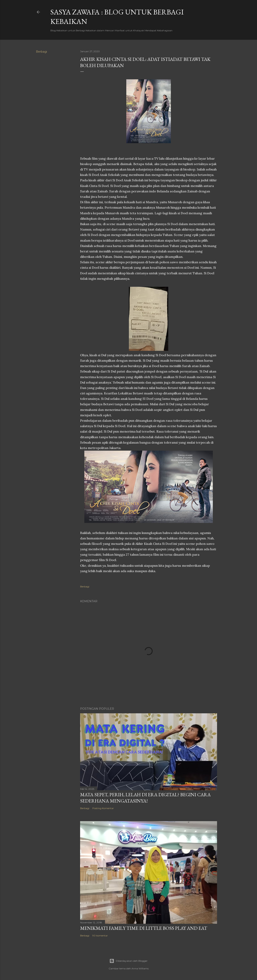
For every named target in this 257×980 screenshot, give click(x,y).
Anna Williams (140, 968)
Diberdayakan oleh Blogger (128, 961)
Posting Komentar (103, 808)
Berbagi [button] (41, 52)
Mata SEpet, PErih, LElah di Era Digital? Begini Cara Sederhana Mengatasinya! (145, 798)
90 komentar (100, 936)
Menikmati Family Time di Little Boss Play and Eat (144, 928)
